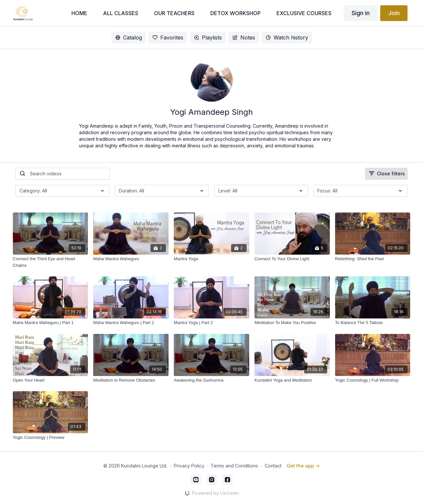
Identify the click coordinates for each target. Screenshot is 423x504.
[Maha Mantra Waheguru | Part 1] (51, 323)
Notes (244, 38)
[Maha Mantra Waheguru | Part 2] (131, 323)
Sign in (361, 13)
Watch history (287, 38)
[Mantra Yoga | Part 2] (211, 323)
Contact (273, 466)
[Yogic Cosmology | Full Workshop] (373, 380)
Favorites (168, 38)
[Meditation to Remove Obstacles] (131, 380)
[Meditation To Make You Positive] (292, 323)
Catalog (129, 38)
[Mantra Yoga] (211, 259)
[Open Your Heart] (51, 380)
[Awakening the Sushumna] (211, 380)
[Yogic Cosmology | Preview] (51, 438)
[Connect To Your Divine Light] (292, 259)
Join (394, 13)
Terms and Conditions (234, 466)
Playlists (208, 38)
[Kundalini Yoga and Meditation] (292, 380)
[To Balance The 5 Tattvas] (373, 323)
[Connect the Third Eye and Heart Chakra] (51, 262)
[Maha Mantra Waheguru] (131, 259)
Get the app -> (303, 466)
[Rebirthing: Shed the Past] (373, 259)
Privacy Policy (189, 466)
